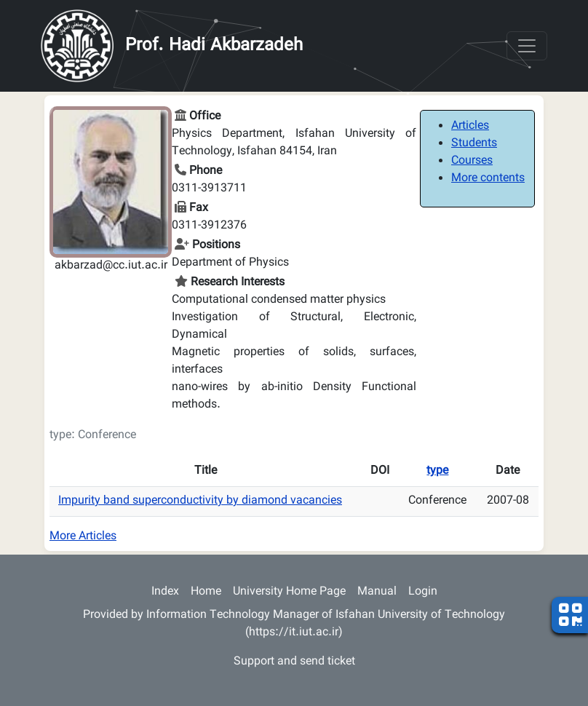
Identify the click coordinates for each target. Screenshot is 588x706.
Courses (472, 161)
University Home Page (289, 592)
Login (423, 592)
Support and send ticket (294, 662)
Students (474, 144)
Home (206, 592)
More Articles (83, 537)
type (437, 471)
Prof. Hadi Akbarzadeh (214, 46)
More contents (488, 179)
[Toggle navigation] (527, 46)
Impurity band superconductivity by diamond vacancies (200, 501)
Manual (377, 592)
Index (165, 592)
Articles (470, 126)
